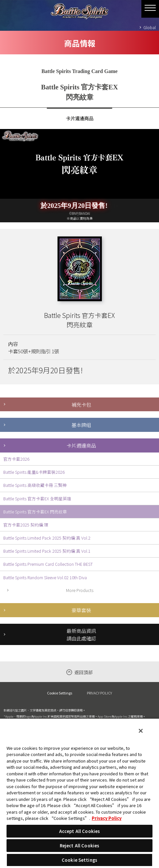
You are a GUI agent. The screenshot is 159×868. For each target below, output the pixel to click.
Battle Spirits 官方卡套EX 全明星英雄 (37, 499)
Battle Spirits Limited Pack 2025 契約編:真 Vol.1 (47, 551)
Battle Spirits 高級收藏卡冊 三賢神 (35, 485)
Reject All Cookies (79, 846)
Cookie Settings (60, 693)
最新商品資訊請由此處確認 (81, 634)
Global (150, 27)
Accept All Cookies (79, 831)
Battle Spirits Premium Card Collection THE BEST (48, 564)
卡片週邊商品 (81, 445)
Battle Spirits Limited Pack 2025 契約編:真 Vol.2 (47, 538)
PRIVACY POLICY (99, 693)
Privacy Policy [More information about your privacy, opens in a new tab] (107, 818)
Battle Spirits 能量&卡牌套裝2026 (34, 472)
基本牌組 (81, 425)
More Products (80, 590)
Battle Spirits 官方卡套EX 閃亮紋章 (35, 512)
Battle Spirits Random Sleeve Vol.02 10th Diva (45, 577)
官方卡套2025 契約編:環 (26, 525)
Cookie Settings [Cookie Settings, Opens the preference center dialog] (79, 860)
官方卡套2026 (16, 459)
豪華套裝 (81, 610)
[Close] (141, 731)
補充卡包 (81, 404)
